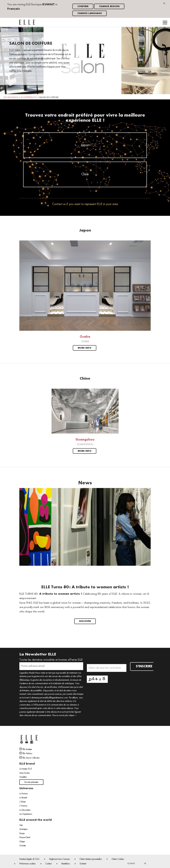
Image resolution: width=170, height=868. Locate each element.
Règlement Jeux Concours (59, 859)
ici (76, 715)
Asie (21, 825)
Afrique (22, 842)
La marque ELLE (26, 769)
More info (85, 348)
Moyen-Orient (25, 838)
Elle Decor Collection (29, 758)
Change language (90, 13)
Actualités (23, 777)
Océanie (23, 846)
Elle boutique (26, 749)
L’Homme (23, 806)
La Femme (24, 794)
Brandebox (66, 864)
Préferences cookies (27, 864)
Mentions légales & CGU (29, 859)
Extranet (83, 864)
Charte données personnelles (91, 859)
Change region (109, 6)
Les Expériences (26, 814)
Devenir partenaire (31, 782)
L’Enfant (22, 802)
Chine (85, 174)
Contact (49, 864)
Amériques (23, 829)
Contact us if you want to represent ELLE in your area (85, 204)
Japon (85, 145)
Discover (85, 621)
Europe (22, 834)
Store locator (25, 773)
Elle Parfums (26, 753)
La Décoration (25, 810)
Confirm (83, 6)
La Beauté (23, 798)
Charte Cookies (118, 859)
